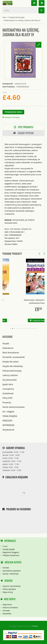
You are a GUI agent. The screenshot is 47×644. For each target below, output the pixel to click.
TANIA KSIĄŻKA (10, 416)
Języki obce (8, 384)
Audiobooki (8, 393)
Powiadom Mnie (13, 112)
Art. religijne (8, 412)
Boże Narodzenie (11, 353)
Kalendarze (8, 348)
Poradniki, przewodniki (14, 357)
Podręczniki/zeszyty (16, 17)
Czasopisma (8, 389)
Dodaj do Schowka (12, 117)
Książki (6, 343)
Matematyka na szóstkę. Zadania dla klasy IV (22, 20)
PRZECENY (7, 421)
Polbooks (35, 626)
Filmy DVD (7, 398)
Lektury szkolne (10, 375)
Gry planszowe (10, 380)
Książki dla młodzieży (13, 366)
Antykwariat (8, 430)
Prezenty (7, 402)
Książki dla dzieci (11, 362)
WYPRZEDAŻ (8, 425)
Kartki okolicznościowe (14, 407)
